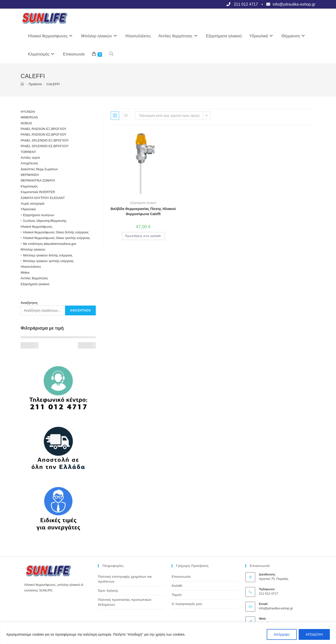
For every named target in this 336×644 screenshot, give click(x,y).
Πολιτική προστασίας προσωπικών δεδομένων (125, 602)
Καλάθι (177, 586)
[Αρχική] (22, 84)
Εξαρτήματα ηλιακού (143, 203)
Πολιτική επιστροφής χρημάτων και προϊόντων (125, 579)
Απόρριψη (282, 634)
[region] (168, 633)
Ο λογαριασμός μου (187, 604)
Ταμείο (177, 595)
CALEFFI (53, 84)
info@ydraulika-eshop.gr (276, 608)
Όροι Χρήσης (108, 591)
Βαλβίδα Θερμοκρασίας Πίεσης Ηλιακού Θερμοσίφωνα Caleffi (143, 211)
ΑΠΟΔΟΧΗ (314, 634)
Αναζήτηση (29, 303)
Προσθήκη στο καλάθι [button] (143, 236)
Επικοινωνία (181, 577)
